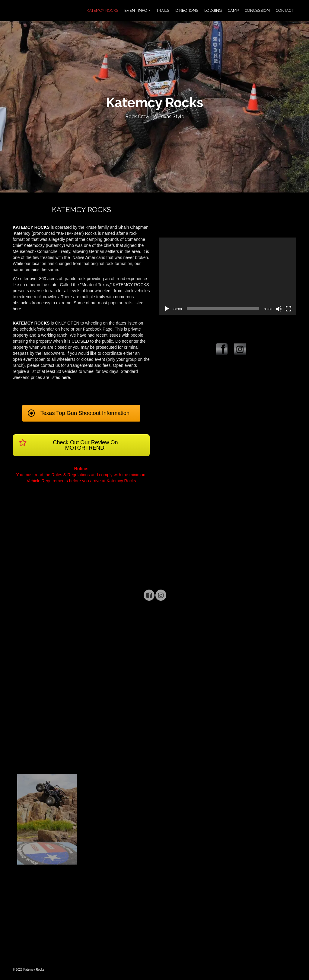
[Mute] (279, 309)
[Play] (167, 309)
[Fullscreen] (288, 309)
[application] (228, 276)
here (66, 377)
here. (18, 309)
